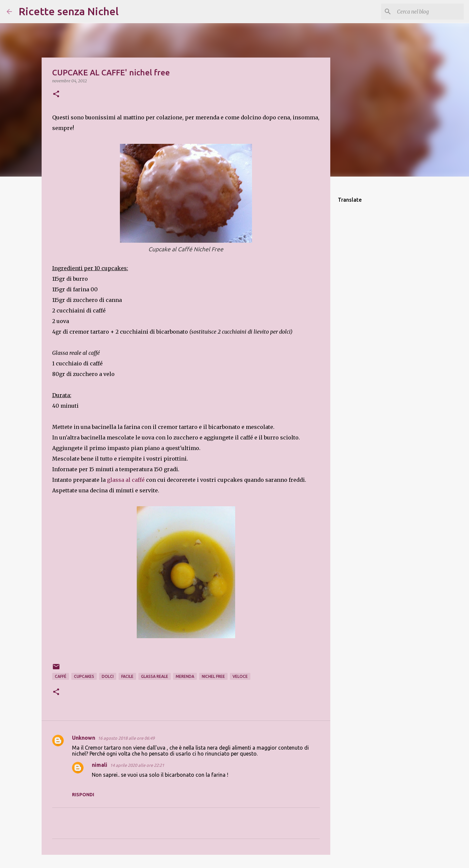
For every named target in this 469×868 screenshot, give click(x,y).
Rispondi (83, 795)
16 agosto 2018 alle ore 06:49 (126, 738)
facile (127, 676)
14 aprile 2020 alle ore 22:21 (137, 765)
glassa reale (155, 676)
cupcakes (84, 676)
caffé (61, 676)
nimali (100, 765)
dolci (108, 676)
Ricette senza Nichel (69, 11)
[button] (56, 94)
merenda (185, 676)
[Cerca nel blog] (429, 12)
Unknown (84, 738)
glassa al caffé (126, 480)
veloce (240, 676)
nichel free (213, 676)
